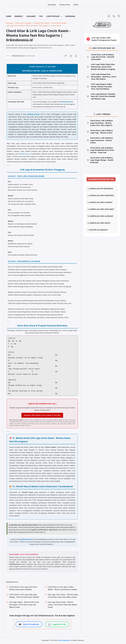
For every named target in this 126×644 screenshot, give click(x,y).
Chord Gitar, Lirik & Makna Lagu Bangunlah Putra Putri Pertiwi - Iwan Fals (102, 150)
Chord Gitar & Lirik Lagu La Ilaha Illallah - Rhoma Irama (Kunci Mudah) (62, 588)
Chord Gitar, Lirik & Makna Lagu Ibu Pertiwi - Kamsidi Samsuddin (103, 57)
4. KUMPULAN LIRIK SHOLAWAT (101, 209)
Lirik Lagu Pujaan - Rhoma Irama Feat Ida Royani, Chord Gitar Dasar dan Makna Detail (24, 605)
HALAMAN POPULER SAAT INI (101, 179)
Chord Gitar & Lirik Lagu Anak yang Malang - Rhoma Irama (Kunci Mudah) (24, 596)
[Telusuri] (119, 16)
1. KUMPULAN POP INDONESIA (100, 189)
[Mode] (114, 16)
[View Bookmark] (109, 16)
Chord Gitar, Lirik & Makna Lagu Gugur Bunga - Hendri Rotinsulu (102, 160)
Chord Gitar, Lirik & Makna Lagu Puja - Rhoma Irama (101, 132)
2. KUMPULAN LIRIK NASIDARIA (101, 195)
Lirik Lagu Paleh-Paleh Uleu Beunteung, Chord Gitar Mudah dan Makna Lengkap (103, 67)
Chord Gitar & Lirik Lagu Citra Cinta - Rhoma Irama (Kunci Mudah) (23, 588)
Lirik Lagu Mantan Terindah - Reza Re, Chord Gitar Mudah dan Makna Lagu (104, 96)
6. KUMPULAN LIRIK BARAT (99, 223)
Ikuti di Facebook (29, 624)
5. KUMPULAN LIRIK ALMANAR (100, 216)
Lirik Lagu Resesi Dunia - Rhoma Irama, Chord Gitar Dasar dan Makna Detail (62, 605)
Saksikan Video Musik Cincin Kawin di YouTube (42, 415)
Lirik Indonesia (64, 640)
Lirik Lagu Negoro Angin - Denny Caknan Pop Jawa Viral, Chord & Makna (102, 86)
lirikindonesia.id (67, 102)
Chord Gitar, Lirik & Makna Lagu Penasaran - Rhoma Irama (101, 140)
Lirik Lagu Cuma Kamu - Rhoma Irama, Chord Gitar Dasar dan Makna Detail (63, 596)
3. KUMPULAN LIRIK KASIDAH (100, 202)
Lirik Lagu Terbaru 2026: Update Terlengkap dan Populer (104, 39)
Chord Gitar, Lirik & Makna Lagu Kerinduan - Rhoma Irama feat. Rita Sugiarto (101, 123)
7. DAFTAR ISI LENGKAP (98, 230)
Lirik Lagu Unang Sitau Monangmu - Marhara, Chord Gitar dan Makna (104, 77)
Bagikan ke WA (57, 624)
